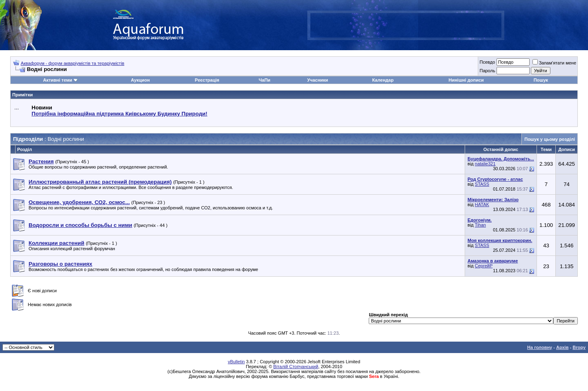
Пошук (541, 80)
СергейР (484, 266)
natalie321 (485, 164)
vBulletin (236, 362)
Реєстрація (207, 80)
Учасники (317, 80)
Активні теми (57, 80)
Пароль (487, 71)
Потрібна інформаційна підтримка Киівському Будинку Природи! (119, 114)
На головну (540, 347)
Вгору (579, 347)
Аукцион (140, 80)
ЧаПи (265, 80)
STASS (482, 184)
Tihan (480, 225)
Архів (562, 347)
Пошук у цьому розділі (550, 139)
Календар (383, 80)
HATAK (482, 204)
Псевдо (487, 62)
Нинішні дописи (466, 80)
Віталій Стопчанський (296, 367)
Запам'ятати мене (554, 63)
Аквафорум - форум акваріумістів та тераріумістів (73, 63)
